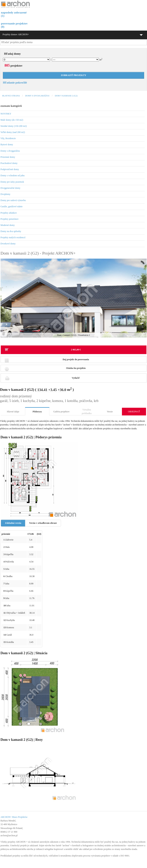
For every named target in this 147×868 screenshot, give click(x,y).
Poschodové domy (9, 163)
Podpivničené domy (10, 169)
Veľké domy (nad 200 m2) (13, 132)
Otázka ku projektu (45, 369)
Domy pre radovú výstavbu (13, 200)
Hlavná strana (11, 96)
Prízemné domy (8, 157)
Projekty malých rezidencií (13, 237)
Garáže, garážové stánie (12, 206)
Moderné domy (8, 225)
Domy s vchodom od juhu (13, 175)
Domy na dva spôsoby (11, 231)
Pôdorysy (37, 412)
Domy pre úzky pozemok (12, 182)
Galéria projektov (61, 412)
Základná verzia (13, 523)
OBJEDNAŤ (134, 412)
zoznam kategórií (11, 106)
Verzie (110, 412)
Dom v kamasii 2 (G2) (66, 96)
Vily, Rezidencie (8, 138)
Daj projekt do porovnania (47, 360)
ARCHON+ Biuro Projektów (14, 817)
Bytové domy (7, 145)
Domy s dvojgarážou (37, 96)
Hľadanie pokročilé (15, 83)
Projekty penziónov (10, 219)
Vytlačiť (42, 378)
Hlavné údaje (13, 412)
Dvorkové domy (8, 244)
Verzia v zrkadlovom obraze (43, 523)
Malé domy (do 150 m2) (12, 120)
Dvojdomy (5, 194)
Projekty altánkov (9, 213)
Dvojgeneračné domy (11, 188)
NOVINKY (6, 114)
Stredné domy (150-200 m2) (14, 126)
